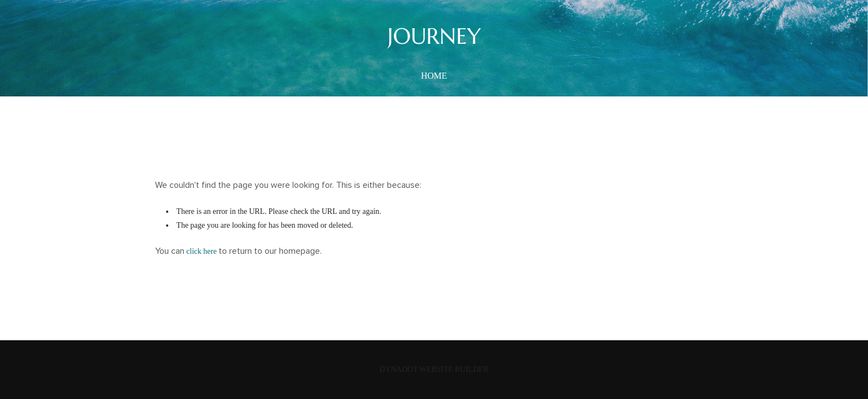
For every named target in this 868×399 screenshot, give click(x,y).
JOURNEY (434, 36)
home (434, 76)
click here (202, 251)
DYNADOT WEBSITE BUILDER (434, 369)
